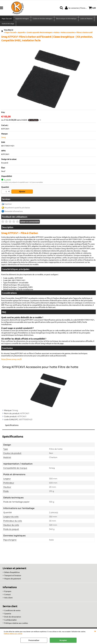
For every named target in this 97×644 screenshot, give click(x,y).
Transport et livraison (13, 577)
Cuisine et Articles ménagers (42, 19)
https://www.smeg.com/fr (11, 361)
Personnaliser (34, 640)
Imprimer (8, 205)
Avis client (8, 599)
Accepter (63, 640)
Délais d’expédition (12, 574)
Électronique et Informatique (66, 19)
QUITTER (95, 631)
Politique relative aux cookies (13, 633)
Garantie (8, 615)
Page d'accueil (7, 19)
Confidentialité (10, 621)
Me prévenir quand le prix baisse (17, 209)
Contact (8, 596)
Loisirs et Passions (86, 19)
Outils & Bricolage (8, 25)
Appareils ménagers (22, 19)
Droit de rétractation (13, 618)
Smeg (3, 139)
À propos (8, 593)
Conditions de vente (12, 612)
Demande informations (14, 213)
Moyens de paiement (13, 580)
